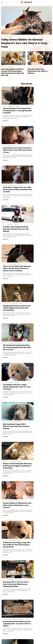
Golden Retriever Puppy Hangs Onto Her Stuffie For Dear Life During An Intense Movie (39, 297)
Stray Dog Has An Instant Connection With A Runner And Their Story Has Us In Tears (39, 107)
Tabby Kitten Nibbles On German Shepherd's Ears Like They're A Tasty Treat (24, 43)
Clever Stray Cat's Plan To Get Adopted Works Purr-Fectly (13, 410)
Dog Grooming (6, 482)
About (18, 625)
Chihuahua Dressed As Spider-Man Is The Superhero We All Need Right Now (38, 373)
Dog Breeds (5, 102)
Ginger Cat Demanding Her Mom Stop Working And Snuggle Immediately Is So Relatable (39, 259)
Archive (24, 625)
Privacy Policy (32, 625)
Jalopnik (12, 632)
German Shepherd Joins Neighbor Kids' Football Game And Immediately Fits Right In (38, 523)
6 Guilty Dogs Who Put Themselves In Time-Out (38, 485)
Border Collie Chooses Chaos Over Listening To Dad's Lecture (12, 448)
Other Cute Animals (32, 67)
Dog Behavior (4, 67)
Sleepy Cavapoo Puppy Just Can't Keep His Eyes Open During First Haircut (13, 487)
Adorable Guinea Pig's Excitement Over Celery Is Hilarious (38, 71)
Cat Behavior (4, 37)
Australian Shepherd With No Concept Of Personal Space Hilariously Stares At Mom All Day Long (12, 72)
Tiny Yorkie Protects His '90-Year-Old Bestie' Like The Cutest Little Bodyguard (38, 450)
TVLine (17, 632)
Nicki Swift (44, 632)
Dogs (30, 102)
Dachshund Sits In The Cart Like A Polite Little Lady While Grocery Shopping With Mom (13, 335)
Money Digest (38, 632)
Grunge (25, 632)
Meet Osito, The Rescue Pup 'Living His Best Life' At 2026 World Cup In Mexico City (13, 523)
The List (21, 634)
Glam (21, 632)
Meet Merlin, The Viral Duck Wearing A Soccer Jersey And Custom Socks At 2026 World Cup (39, 411)
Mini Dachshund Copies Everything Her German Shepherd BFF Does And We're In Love (12, 221)
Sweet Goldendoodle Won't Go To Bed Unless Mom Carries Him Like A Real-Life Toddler (40, 562)
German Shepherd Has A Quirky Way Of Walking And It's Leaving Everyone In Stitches (13, 107)
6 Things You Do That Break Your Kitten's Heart (13, 371)
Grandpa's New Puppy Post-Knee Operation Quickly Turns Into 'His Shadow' (38, 145)
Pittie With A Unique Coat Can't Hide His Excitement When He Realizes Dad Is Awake (13, 145)
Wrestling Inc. (31, 634)
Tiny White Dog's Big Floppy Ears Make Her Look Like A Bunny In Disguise (13, 599)
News (30, 406)
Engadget (7, 632)
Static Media (20, 627)
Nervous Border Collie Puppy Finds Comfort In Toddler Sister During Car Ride (13, 562)
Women (25, 634)
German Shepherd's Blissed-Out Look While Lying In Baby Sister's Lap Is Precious (13, 297)
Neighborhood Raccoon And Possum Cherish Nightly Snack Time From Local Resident (39, 183)
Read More (6, 120)
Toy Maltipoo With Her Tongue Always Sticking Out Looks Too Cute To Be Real (39, 221)
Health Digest (30, 632)
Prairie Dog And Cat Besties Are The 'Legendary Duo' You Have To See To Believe (39, 335)
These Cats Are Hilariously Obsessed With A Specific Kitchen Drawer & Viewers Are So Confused (13, 183)
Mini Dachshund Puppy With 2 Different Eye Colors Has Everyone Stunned (13, 258)
